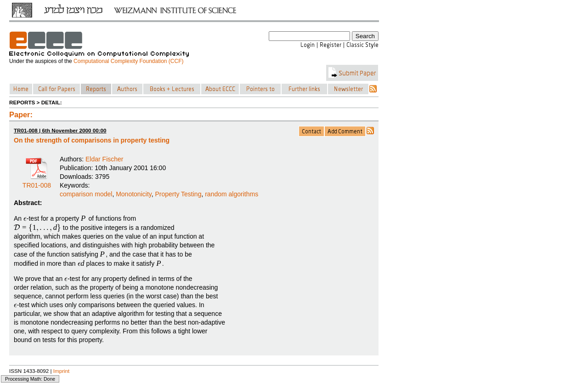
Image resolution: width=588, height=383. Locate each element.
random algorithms (232, 194)
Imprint (62, 371)
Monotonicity (134, 194)
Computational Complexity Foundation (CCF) (128, 61)
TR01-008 (37, 182)
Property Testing (178, 194)
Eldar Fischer (104, 159)
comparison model (86, 194)
